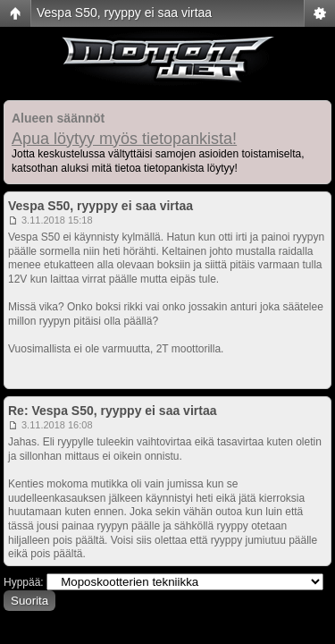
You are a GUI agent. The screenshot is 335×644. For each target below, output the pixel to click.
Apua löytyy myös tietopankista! (124, 139)
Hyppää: (24, 582)
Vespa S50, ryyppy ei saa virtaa (124, 13)
